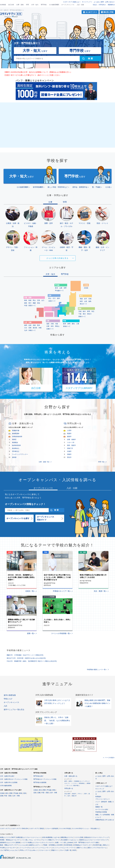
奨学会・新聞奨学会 (80, 187)
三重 (78, 324)
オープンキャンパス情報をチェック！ (25, 504)
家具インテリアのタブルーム (97, 848)
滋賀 (48, 324)
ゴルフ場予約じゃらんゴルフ (9, 850)
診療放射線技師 (17, 437)
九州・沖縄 (16, 796)
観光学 (74, 794)
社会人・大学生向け (99, 5)
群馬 (89, 311)
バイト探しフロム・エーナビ (31, 840)
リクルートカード (45, 850)
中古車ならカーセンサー (8, 848)
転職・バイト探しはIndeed (64, 843)
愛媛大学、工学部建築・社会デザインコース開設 (25, 655)
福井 (58, 298)
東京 (84, 314)
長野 (65, 288)
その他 (108, 187)
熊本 (39, 325)
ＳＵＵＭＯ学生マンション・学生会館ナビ (86, 829)
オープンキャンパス (68, 5)
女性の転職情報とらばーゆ (51, 837)
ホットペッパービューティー (42, 848)
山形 (86, 301)
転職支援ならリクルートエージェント (29, 837)
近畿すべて (50, 329)
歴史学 (69, 457)
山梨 (61, 288)
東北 (7, 793)
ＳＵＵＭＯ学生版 (65, 829)
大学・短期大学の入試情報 (9, 782)
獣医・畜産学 (71, 445)
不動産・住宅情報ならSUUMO (53, 845)
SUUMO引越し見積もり (101, 845)
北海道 (86, 288)
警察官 (14, 440)
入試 (5, 706)
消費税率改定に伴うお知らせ (105, 820)
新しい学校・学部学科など (58, 187)
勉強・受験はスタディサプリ (9, 845)
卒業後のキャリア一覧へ (62, 591)
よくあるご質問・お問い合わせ (104, 2)
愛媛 (34, 303)
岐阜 (65, 324)
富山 (50, 298)
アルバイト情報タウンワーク (50, 840)
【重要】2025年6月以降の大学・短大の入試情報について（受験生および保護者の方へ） (38, 72)
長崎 (34, 325)
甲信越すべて (59, 291)
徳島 (26, 303)
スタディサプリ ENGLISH (20, 829)
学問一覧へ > (102, 462)
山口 (43, 300)
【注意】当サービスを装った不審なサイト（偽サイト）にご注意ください (32, 75)
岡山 (34, 300)
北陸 (25, 793)
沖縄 (40, 328)
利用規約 (98, 797)
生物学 (69, 451)
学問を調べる (69, 788)
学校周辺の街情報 (101, 812)
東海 (21, 793)
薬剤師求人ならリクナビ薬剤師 (10, 843)
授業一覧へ (31, 633)
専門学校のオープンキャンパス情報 (45, 779)
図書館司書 (16, 431)
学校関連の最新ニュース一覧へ (97, 670)
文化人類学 (67, 794)
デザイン (80, 794)
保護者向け (111, 5)
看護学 (69, 434)
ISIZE (74, 850)
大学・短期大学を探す (7, 776)
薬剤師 (14, 457)
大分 (26, 328)
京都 (52, 324)
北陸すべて (52, 301)
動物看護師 (16, 434)
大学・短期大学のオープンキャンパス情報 (14, 779)
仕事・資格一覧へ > (45, 462)
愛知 (73, 324)
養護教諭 (15, 442)
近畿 (2, 796)
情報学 (69, 454)
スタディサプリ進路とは (71, 2)
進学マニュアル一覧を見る (14, 709)
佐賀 (30, 325)
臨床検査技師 (16, 445)
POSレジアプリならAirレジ (29, 850)
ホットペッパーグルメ (24, 848)
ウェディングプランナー (20, 454)
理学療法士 (16, 451)
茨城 (80, 311)
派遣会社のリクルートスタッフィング (97, 837)
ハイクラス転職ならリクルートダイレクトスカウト (38, 843)
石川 (54, 298)
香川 (30, 303)
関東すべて (82, 317)
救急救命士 (16, 448)
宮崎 (30, 328)
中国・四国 (8, 796)
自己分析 (11, 5)
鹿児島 (35, 328)
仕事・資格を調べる (71, 776)
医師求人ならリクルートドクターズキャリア (94, 840)
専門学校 (44, 5)
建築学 (69, 437)
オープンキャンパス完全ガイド (46, 518)
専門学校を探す (38, 776)
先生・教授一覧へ (101, 591)
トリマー (75, 783)
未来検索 (3, 5)
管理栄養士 (82, 783)
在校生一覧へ (30, 591)
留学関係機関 (38, 187)
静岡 (69, 324)
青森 (81, 299)
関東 (11, 793)
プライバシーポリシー (103, 799)
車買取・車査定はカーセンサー (10, 840)
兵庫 (48, 326)
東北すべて (83, 304)
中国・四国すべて (30, 306)
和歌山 (57, 326)
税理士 (70, 781)
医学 (86, 794)
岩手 (86, 299)
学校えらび (8, 699)
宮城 (90, 299)
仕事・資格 (20, 5)
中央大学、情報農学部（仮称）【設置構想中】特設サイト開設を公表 (32, 661)
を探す (35, 51)
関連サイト (55, 850)
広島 (39, 300)
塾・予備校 (96, 187)
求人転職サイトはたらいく (70, 840)
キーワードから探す (102, 810)
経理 (66, 781)
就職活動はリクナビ (67, 837)
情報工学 (70, 448)
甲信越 (16, 793)
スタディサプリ (5, 829)
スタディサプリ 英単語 (37, 829)
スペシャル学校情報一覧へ (61, 633)
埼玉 (93, 311)
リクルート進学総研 (52, 829)
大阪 (56, 324)
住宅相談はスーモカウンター (83, 845)
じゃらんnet (24, 845)
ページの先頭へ (110, 758)
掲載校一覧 (99, 807)
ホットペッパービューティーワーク (64, 848)
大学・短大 (35, 5)
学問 (27, 5)
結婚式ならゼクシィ (35, 845)
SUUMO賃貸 (68, 845)
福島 (90, 301)
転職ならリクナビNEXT (8, 837)
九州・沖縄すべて (30, 330)
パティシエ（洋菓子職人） (73, 786)
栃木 (84, 311)
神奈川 (89, 314)
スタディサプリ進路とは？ (104, 786)
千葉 (80, 314)
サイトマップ (86, 2)
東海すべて (67, 326)
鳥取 (26, 300)
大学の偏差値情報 (6, 786)
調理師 (89, 783)
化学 (69, 796)
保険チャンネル (82, 848)
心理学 (69, 431)
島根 (30, 300)
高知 (39, 303)
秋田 (81, 301)
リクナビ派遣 (79, 837)
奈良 (52, 326)
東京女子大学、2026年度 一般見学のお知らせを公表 (26, 658)
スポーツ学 (71, 442)
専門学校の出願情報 (40, 782)
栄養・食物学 (71, 440)
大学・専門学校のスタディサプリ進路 (86, 843)
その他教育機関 (54, 5)
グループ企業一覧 (66, 850)
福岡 (26, 325)
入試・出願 (80, 5)
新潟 (56, 288)
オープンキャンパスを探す (18, 518)
